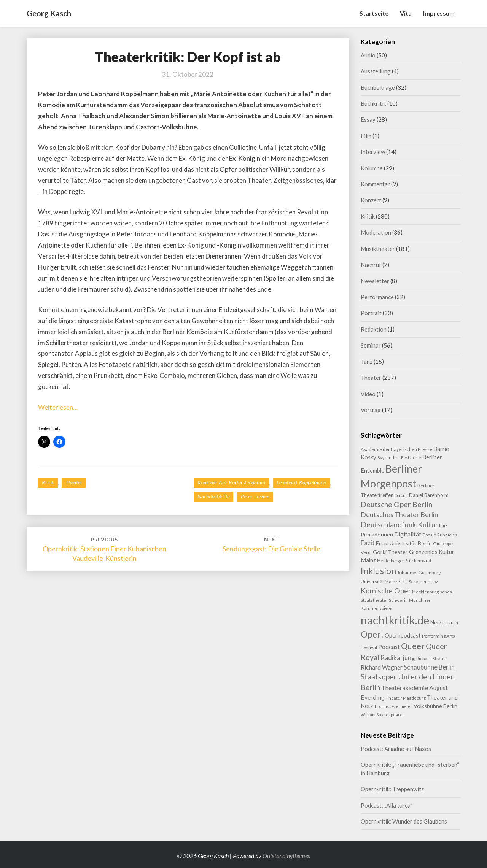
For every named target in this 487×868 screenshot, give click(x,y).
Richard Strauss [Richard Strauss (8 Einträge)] (432, 658)
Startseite (374, 13)
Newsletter (375, 281)
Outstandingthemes (286, 856)
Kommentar (375, 184)
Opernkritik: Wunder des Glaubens (404, 821)
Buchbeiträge (378, 87)
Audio (368, 55)
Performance (377, 297)
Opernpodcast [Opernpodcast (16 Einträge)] (403, 635)
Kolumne (372, 168)
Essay (368, 119)
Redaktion (374, 329)
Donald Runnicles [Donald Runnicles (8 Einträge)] (440, 535)
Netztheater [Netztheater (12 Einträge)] (445, 622)
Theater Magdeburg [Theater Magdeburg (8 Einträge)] (406, 698)
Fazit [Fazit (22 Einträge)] (368, 543)
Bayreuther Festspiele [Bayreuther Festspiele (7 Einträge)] (399, 458)
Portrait (371, 313)
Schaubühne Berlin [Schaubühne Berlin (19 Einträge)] (429, 667)
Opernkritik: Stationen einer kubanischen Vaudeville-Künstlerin (104, 549)
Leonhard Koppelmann (301, 482)
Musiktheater (378, 249)
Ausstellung (376, 71)
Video (368, 394)
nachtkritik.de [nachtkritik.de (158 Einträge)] (395, 620)
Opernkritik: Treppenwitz (392, 789)
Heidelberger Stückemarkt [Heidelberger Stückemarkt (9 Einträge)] (404, 561)
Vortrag (371, 410)
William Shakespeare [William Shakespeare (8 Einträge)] (382, 715)
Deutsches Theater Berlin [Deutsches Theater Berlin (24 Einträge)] (399, 514)
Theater (74, 482)
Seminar (371, 345)
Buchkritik (373, 103)
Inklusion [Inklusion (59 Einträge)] (378, 571)
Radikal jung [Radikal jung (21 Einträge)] (398, 658)
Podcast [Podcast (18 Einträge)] (389, 647)
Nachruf (371, 265)
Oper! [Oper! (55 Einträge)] (372, 634)
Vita (406, 13)
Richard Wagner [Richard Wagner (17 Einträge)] (382, 667)
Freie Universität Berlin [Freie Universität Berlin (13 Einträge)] (404, 543)
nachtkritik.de (213, 496)
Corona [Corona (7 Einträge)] (401, 495)
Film (366, 136)
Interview (373, 152)
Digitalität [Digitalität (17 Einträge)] (408, 534)
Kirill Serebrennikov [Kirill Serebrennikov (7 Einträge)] (418, 582)
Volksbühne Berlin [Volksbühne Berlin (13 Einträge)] (435, 706)
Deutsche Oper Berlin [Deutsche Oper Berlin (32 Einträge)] (396, 504)
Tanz (367, 362)
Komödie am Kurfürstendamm (231, 482)
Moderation (376, 232)
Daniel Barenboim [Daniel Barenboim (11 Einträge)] (429, 495)
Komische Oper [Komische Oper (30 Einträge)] (386, 591)
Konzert (371, 200)
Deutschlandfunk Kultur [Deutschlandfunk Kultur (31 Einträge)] (399, 524)
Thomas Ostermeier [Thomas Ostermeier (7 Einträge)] (393, 706)
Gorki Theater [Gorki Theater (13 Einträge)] (390, 552)
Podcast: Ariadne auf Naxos (396, 749)
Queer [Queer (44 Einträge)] (413, 646)
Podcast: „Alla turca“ (387, 805)
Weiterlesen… (58, 407)
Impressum (439, 13)
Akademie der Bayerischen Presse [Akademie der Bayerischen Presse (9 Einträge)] (396, 449)
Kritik (48, 482)
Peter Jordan (255, 496)
